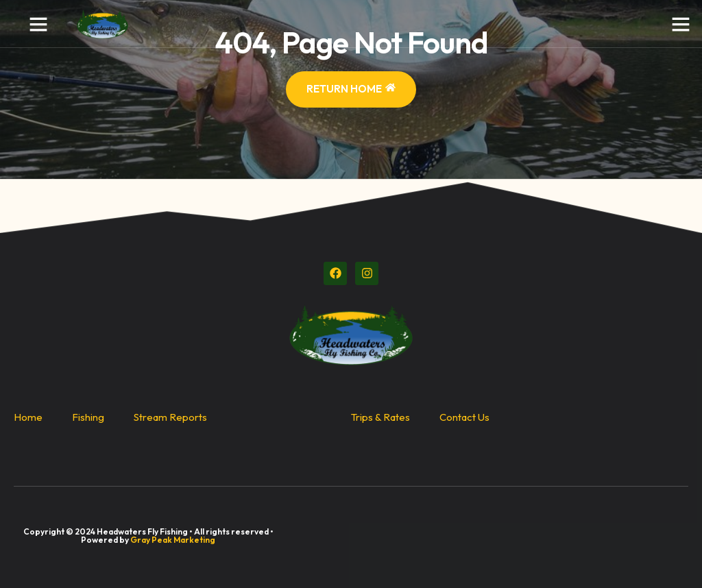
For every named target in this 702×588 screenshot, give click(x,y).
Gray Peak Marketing (173, 540)
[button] (38, 24)
